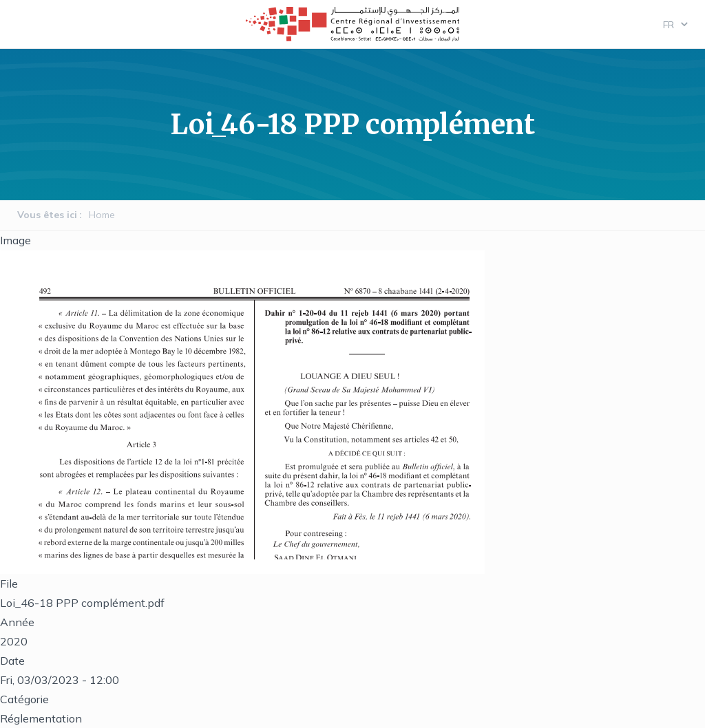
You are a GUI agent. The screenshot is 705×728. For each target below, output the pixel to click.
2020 (14, 641)
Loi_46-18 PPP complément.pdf (82, 603)
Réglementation (41, 718)
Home (102, 215)
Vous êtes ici (47, 215)
